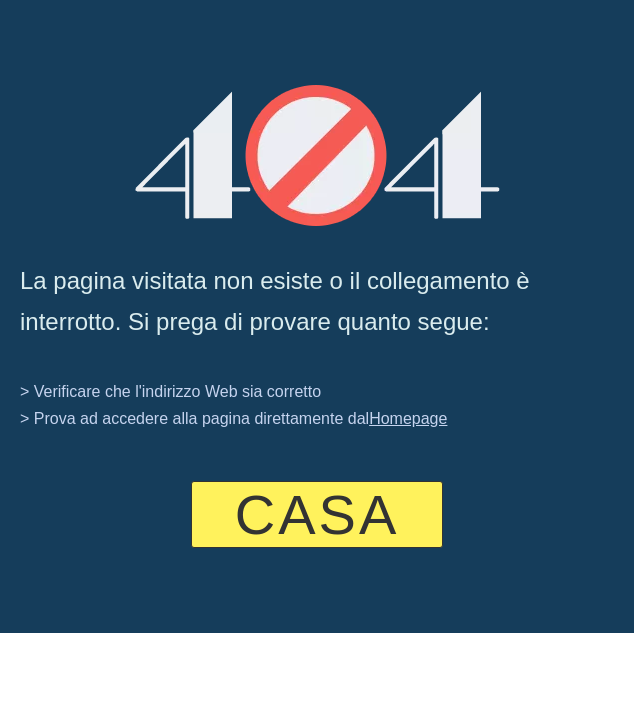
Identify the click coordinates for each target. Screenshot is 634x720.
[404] (317, 155)
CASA (317, 514)
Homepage (408, 418)
